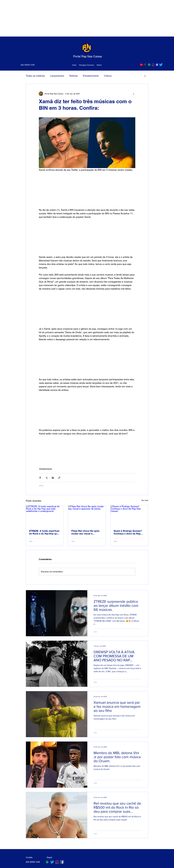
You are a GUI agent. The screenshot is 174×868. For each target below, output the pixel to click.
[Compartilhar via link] (59, 478)
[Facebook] (157, 65)
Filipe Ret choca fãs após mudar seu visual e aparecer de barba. (85, 532)
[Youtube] (141, 65)
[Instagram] (153, 65)
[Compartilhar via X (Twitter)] (46, 478)
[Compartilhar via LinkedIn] (53, 478)
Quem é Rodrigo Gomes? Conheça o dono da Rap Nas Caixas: (128, 532)
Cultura (108, 76)
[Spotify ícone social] (149, 65)
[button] (145, 76)
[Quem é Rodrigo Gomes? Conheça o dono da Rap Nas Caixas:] (129, 516)
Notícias (74, 76)
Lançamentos (57, 76)
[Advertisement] (78, 18)
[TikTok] (145, 65)
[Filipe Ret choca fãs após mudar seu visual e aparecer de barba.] (87, 516)
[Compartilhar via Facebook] (40, 478)
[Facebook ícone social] (62, 862)
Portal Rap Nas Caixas (88, 56)
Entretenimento (91, 76)
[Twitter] (161, 65)
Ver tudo (145, 500)
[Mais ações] (134, 94)
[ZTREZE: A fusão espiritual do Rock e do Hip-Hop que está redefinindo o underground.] (45, 516)
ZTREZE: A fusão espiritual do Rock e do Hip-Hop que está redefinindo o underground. (44, 532)
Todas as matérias (35, 76)
